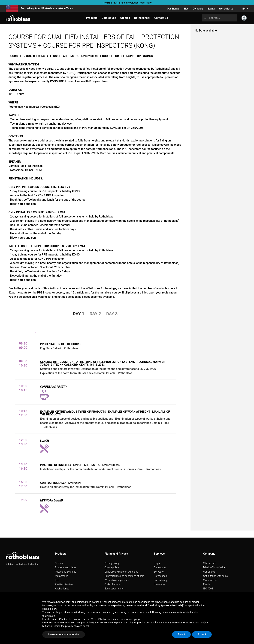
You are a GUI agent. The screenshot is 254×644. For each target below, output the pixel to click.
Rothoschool (161, 576)
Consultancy (161, 580)
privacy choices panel (77, 626)
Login (157, 563)
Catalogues (160, 567)
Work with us (226, 9)
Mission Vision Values (215, 567)
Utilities (125, 18)
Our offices (209, 572)
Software (159, 572)
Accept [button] (202, 634)
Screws (59, 563)
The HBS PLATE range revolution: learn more (127, 3)
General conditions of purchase (121, 572)
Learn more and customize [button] (64, 634)
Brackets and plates (66, 567)
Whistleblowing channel (117, 580)
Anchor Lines (62, 589)
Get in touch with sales (215, 576)
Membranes (62, 576)
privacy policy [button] (162, 602)
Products (92, 18)
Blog (186, 9)
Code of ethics (112, 584)
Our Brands (173, 9)
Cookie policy (112, 567)
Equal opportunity (114, 589)
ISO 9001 (208, 589)
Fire (57, 580)
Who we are (210, 563)
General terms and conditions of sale (124, 576)
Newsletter (160, 584)
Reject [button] (181, 634)
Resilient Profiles (64, 584)
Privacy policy (112, 563)
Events (211, 9)
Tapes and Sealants (66, 572)
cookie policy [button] (49, 609)
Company (198, 9)
